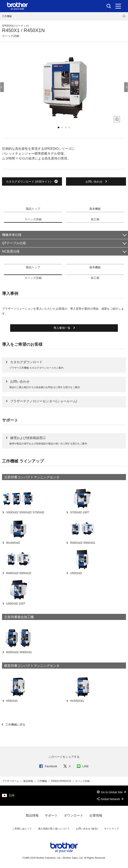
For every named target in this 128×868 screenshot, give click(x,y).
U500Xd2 (76, 573)
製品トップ (33, 209)
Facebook (48, 766)
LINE (83, 766)
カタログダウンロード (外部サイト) (32, 181)
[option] (64, 87)
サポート (51, 815)
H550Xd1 (12, 701)
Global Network (110, 799)
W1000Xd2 (13, 543)
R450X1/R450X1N (61, 781)
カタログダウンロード (26, 362)
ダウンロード (74, 815)
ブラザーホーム (11, 781)
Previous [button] (2, 87)
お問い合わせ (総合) (87, 829)
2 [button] (62, 127)
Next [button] (126, 87)
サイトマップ (111, 829)
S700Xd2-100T (79, 512)
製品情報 (28, 781)
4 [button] (69, 127)
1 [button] (59, 127)
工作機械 (7, 16)
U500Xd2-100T (15, 604)
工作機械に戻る (15, 725)
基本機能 (95, 209)
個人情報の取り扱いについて (54, 829)
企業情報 (96, 815)
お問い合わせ (94, 182)
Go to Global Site (111, 792)
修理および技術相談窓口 (28, 438)
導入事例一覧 (62, 328)
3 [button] (66, 127)
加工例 (95, 219)
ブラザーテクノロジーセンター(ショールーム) (44, 401)
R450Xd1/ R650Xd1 (82, 543)
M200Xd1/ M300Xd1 (19, 652)
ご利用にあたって (22, 829)
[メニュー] (118, 6)
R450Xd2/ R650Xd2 (18, 573)
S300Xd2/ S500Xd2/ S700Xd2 (25, 512)
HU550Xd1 (77, 701)
